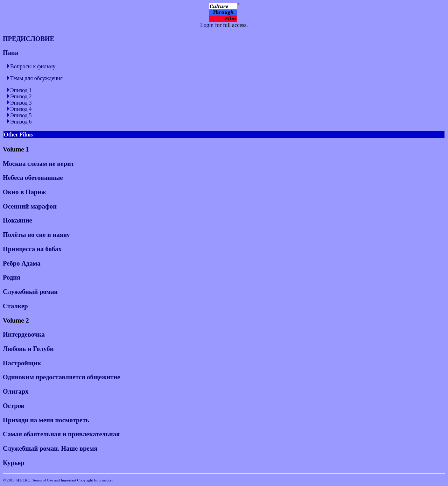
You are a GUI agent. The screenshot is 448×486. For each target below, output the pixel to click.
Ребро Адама (22, 263)
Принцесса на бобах (32, 249)
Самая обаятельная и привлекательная (61, 434)
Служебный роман (30, 292)
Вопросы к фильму (33, 66)
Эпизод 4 (21, 109)
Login (207, 25)
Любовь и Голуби (28, 349)
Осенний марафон (30, 206)
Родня (12, 277)
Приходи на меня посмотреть (46, 420)
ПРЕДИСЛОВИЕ (29, 39)
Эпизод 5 (21, 115)
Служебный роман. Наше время (50, 448)
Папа (10, 53)
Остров (14, 406)
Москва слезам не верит (38, 164)
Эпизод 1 (21, 90)
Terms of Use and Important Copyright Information (72, 480)
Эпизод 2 (21, 96)
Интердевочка (24, 334)
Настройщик (22, 363)
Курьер (13, 463)
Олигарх (16, 391)
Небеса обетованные (33, 178)
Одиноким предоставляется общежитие (61, 377)
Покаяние (17, 220)
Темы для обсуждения (36, 78)
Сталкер (15, 306)
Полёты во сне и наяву (36, 235)
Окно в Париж (24, 192)
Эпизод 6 (21, 122)
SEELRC (23, 480)
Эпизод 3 (21, 103)
